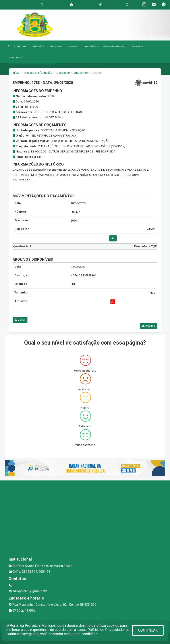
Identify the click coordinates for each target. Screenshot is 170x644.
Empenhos (81, 73)
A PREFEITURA (21, 46)
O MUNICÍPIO (39, 46)
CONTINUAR (148, 630)
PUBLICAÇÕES (138, 46)
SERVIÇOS (73, 46)
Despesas (63, 73)
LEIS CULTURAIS (15, 57)
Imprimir (149, 326)
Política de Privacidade (106, 630)
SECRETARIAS (57, 46)
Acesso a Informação (38, 73)
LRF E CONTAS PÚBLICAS (114, 46)
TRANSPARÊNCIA (91, 46)
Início (16, 73)
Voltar (20, 320)
